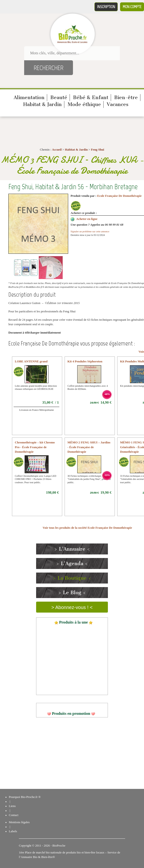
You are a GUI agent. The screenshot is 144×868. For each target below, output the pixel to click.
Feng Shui (97, 150)
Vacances (118, 104)
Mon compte (132, 7)
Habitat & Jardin (42, 104)
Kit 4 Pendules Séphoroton (85, 361)
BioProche (59, 846)
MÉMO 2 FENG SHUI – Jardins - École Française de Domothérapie (89, 447)
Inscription (106, 7)
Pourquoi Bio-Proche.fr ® (25, 797)
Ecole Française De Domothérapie (119, 196)
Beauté (59, 97)
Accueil (57, 150)
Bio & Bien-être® (44, 857)
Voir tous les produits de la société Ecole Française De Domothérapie (87, 528)
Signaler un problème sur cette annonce (90, 231)
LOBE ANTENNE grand (31, 361)
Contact (14, 815)
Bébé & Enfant (91, 97)
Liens (12, 806)
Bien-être (126, 97)
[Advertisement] (72, 754)
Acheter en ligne (87, 219)
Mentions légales (19, 822)
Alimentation (29, 97)
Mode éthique (84, 104)
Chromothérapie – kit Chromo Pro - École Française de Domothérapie (35, 447)
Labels (13, 831)
